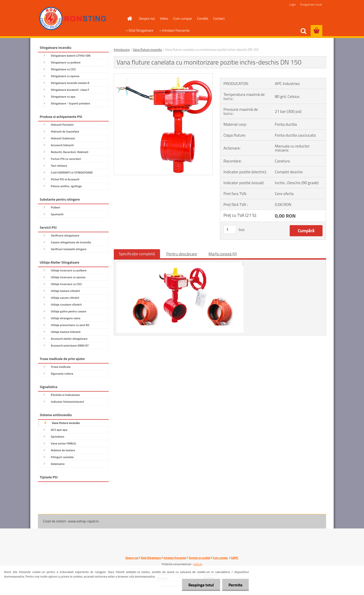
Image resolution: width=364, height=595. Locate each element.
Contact (219, 18)
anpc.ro (198, 564)
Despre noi (147, 18)
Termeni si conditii (200, 558)
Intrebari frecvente (175, 558)
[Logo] (73, 19)
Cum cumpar (183, 18)
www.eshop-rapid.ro (83, 521)
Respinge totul (201, 585)
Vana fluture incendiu (147, 50)
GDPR (235, 558)
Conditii (203, 18)
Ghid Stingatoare (151, 558)
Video (164, 18)
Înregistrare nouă (311, 4)
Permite (235, 585)
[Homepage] (129, 18)
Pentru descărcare (182, 254)
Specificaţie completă (137, 254)
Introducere (122, 50)
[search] (303, 31)
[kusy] (230, 230)
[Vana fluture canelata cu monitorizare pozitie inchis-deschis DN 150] (163, 76)
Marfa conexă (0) (223, 254)
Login (293, 4)
